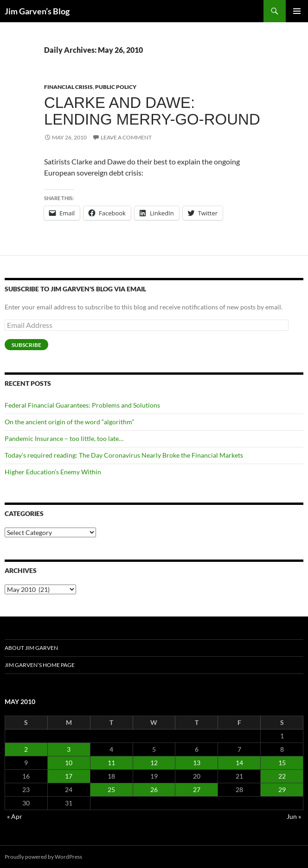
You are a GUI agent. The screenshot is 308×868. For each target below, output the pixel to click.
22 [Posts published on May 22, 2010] (282, 776)
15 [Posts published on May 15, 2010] (282, 763)
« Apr (15, 816)
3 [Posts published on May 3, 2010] (69, 749)
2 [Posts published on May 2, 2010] (26, 749)
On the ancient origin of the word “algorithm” (69, 422)
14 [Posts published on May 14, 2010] (239, 763)
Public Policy (116, 87)
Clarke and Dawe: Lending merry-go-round (152, 111)
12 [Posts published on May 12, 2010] (154, 763)
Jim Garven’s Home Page (40, 665)
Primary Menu (297, 11)
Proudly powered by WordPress (43, 857)
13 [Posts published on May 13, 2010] (197, 763)
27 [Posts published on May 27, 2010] (197, 789)
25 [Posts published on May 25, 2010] (111, 789)
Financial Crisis (68, 87)
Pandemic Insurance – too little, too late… (64, 438)
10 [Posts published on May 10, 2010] (69, 763)
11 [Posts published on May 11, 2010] (111, 763)
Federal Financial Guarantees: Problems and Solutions (82, 405)
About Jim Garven (31, 648)
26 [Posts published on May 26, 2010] (154, 789)
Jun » (294, 816)
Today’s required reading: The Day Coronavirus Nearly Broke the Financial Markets (124, 455)
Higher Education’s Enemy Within (53, 472)
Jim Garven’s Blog (37, 11)
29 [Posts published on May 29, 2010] (282, 789)
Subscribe (26, 345)
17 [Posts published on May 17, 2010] (69, 776)
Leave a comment (126, 137)
